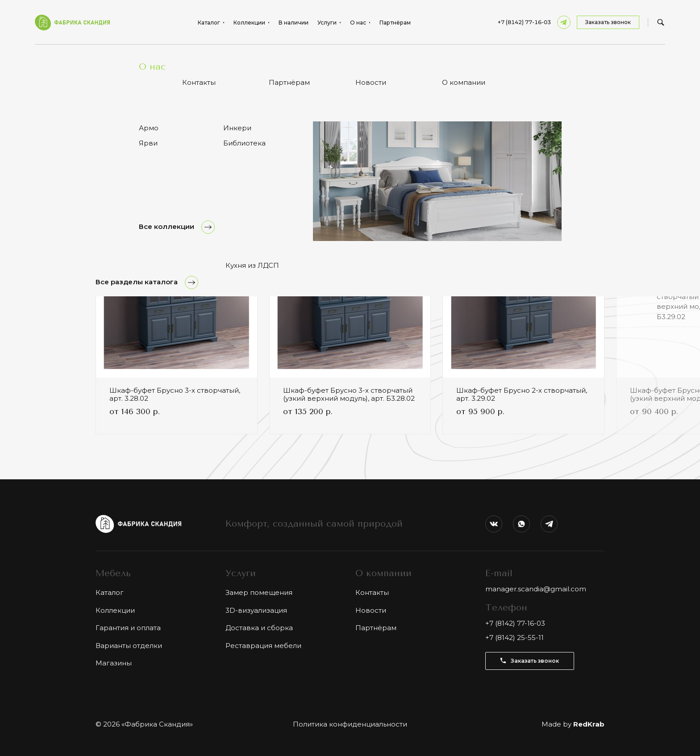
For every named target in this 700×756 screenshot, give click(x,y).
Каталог (110, 592)
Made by (573, 724)
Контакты (372, 592)
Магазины (114, 663)
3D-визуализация (256, 610)
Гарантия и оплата (128, 628)
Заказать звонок (608, 22)
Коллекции (115, 610)
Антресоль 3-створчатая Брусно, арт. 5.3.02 (172, 58)
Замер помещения (259, 592)
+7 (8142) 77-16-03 (524, 22)
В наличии (294, 23)
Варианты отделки (129, 646)
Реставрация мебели (263, 646)
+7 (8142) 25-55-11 (515, 638)
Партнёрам (395, 23)
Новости (371, 610)
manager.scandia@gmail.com (536, 589)
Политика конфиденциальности (350, 724)
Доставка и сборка (259, 628)
